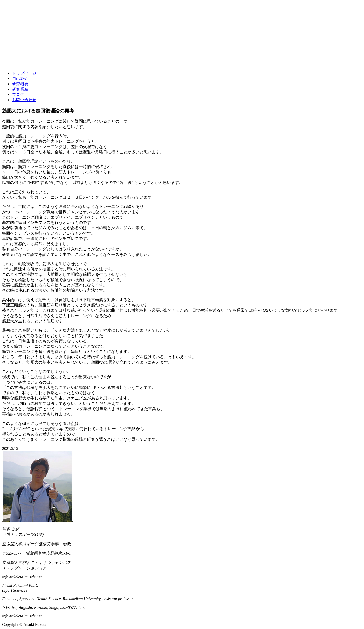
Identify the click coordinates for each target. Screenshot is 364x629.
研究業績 (20, 89)
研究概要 (20, 84)
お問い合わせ (24, 100)
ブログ (18, 95)
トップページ (24, 73)
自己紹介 (20, 79)
